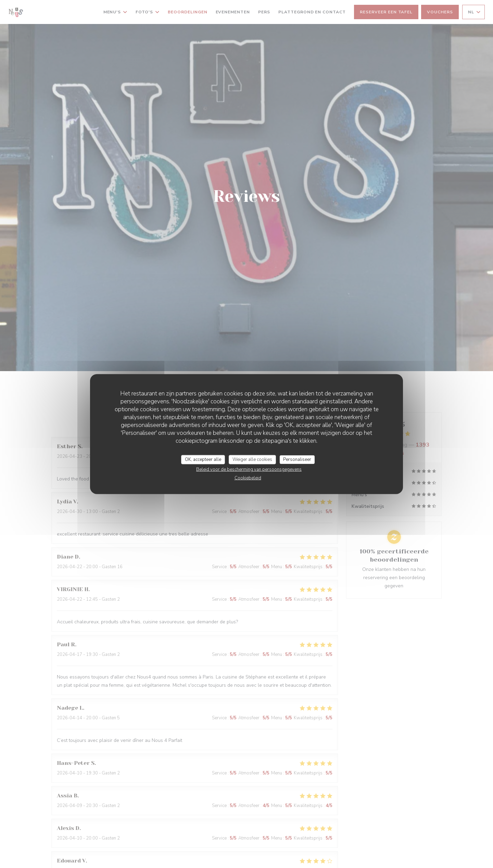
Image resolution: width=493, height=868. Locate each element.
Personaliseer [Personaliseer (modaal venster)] (297, 459)
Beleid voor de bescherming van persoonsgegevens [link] (249, 469)
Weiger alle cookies (252, 459)
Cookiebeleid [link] (248, 478)
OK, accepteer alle (203, 459)
